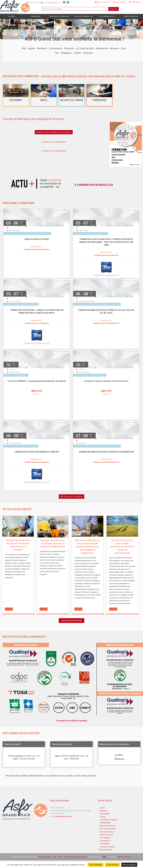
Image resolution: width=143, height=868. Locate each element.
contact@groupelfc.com (51, 3)
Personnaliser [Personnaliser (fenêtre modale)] (129, 865)
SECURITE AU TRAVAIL (109, 827)
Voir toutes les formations (71, 497)
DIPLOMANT (105, 821)
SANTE (103, 824)
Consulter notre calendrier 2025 (54, 142)
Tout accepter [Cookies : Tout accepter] (96, 865)
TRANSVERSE (105, 830)
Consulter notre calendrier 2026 (54, 151)
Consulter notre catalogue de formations (54, 132)
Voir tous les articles (71, 620)
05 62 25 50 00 (33, 3)
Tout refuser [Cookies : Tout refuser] (112, 865)
